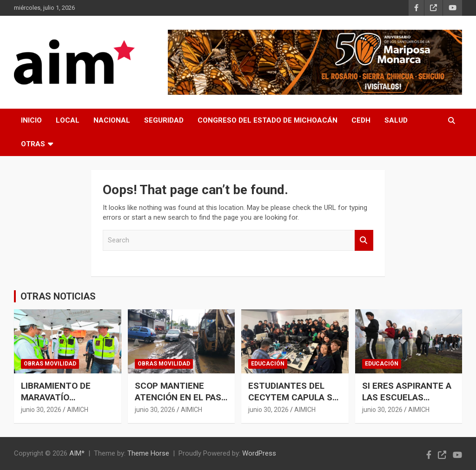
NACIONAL (112, 120)
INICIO (31, 120)
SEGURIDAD (164, 120)
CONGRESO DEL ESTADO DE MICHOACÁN (268, 120)
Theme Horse (148, 453)
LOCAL (68, 120)
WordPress (259, 453)
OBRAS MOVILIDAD (50, 364)
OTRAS (33, 144)
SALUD (396, 120)
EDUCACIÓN (268, 364)
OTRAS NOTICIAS (58, 296)
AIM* (77, 453)
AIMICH (78, 410)
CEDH (361, 120)
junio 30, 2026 (41, 410)
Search (364, 240)
